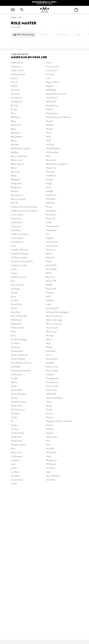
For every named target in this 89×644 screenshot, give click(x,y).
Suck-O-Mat (52, 371)
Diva (13, 281)
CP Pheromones (19, 258)
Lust (48, 78)
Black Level (17, 160)
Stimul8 (50, 363)
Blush (14, 176)
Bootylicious (17, 195)
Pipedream (51, 230)
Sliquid (49, 347)
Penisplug (51, 211)
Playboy (50, 238)
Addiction (16, 67)
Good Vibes (17, 390)
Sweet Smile (52, 386)
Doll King (15, 289)
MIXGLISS (51, 102)
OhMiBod (51, 176)
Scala (48, 304)
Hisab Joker (17, 406)
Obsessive (51, 168)
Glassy (14, 382)
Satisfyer (50, 301)
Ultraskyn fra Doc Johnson (59, 421)
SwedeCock (52, 382)
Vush (48, 445)
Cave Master (17, 215)
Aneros (15, 78)
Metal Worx (52, 98)
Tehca (49, 402)
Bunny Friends (18, 199)
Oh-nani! (50, 172)
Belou (14, 141)
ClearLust (16, 226)
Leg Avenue (17, 480)
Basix (13, 129)
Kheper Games (18, 445)
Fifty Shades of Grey (21, 363)
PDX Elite (51, 199)
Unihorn (50, 425)
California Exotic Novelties (24, 207)
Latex (14, 468)
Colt (13, 246)
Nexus (49, 133)
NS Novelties (52, 152)
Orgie (49, 184)
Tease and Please (54, 398)
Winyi (49, 456)
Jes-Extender (18, 433)
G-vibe (14, 379)
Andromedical (18, 74)
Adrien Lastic (17, 71)
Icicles (14, 418)
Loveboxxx (51, 71)
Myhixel (50, 125)
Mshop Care (52, 113)
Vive (48, 441)
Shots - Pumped (54, 324)
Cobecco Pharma (20, 234)
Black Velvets (18, 164)
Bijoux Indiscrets (19, 156)
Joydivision (16, 437)
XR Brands (51, 464)
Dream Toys (17, 304)
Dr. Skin (15, 301)
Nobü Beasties (53, 149)
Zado (48, 472)
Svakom (50, 375)
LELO (14, 484)
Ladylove (15, 460)
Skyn (48, 343)
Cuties (14, 273)
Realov (49, 254)
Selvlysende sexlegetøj (57, 312)
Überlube (51, 480)
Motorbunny (52, 106)
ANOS (14, 86)
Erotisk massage (19, 340)
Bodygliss (16, 180)
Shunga (50, 336)
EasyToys (15, 312)
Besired (15, 145)
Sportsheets (52, 359)
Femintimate (17, 351)
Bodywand (16, 184)
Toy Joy (50, 414)
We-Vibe (50, 449)
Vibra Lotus (51, 437)
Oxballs (50, 191)
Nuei (48, 156)
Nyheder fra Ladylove (57, 164)
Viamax (49, 433)
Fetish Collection (19, 355)
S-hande (50, 293)
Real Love (51, 250)
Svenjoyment (52, 379)
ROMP (49, 285)
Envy (13, 336)
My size (49, 121)
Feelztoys (16, 347)
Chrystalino (17, 223)
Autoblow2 (16, 102)
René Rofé (51, 265)
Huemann (16, 414)
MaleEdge (51, 90)
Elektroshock (17, 328)
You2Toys (51, 468)
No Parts (50, 145)
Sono (48, 355)
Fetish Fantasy (18, 359)
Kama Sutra (17, 441)
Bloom (14, 168)
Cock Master (17, 238)
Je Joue (15, 429)
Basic (13, 121)
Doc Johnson (17, 285)
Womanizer (51, 460)
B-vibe (14, 110)
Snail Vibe (51, 351)
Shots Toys (51, 332)
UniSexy (50, 429)
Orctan (49, 180)
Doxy (13, 297)
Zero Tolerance (53, 476)
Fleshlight (16, 367)
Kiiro (13, 449)
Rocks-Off (51, 281)
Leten (49, 63)
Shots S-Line (52, 328)
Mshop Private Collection (58, 117)
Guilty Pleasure (19, 394)
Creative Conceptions (22, 262)
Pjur (48, 234)
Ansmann (16, 90)
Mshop (14, 18)
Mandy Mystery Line (56, 94)
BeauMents (17, 137)
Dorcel (14, 293)
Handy (14, 398)
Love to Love (52, 67)
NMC (48, 141)
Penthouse (51, 215)
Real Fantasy (52, 246)
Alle (20, 18)
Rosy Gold (51, 289)
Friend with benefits (21, 371)
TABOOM (51, 394)
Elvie (13, 332)
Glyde (14, 386)
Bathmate (16, 133)
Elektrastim (16, 320)
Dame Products (19, 277)
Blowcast (15, 172)
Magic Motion (53, 82)
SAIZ (48, 297)
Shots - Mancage (54, 320)
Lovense (50, 74)
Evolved (15, 343)
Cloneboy (16, 230)
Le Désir (15, 472)
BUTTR (14, 203)
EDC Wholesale (19, 316)
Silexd (49, 340)
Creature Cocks (19, 265)
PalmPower (51, 195)
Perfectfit (51, 219)
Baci (13, 113)
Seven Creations (54, 316)
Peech (49, 207)
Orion (49, 188)
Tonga (49, 410)
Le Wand (15, 476)
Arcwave (15, 94)
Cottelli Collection (20, 254)
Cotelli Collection (20, 250)
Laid (13, 464)
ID (12, 421)
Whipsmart (51, 453)
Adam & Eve (17, 63)
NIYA (48, 137)
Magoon (50, 86)
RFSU (49, 273)
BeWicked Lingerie (20, 149)
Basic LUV (16, 125)
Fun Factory (17, 375)
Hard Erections (18, 402)
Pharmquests (52, 226)
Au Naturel (16, 98)
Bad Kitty (15, 117)
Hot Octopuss (18, 410)
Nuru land (51, 160)
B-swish (15, 106)
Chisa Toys (16, 219)
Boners (14, 191)
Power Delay (52, 242)
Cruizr (14, 269)
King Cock (16, 453)
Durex (14, 308)
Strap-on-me (52, 367)
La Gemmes (17, 456)
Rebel (49, 262)
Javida (14, 425)
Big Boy (15, 152)
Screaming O (52, 308)
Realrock (50, 258)
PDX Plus (50, 203)
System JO (51, 390)
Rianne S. (50, 277)
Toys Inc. (50, 418)
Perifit (49, 223)
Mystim (49, 129)
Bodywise (16, 188)
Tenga (49, 406)
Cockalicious (17, 242)
